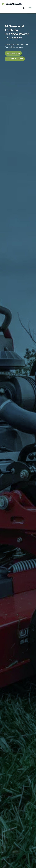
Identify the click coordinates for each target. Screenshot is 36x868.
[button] (24, 8)
